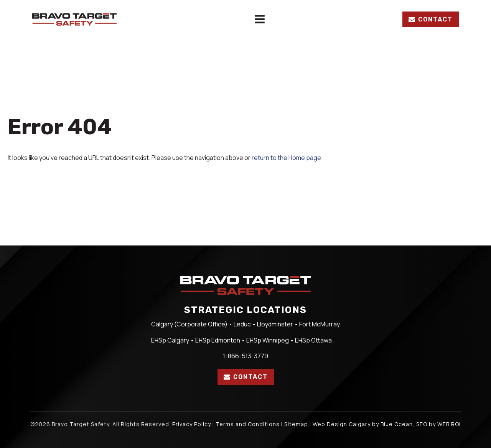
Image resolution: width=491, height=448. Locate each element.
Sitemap (296, 424)
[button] (431, 20)
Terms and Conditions (248, 424)
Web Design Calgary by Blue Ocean (363, 424)
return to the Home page (286, 158)
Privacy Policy (192, 424)
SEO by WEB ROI (438, 424)
